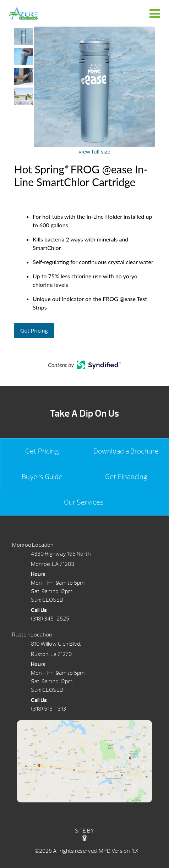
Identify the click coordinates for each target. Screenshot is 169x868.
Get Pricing (34, 330)
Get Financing (126, 477)
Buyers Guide (42, 477)
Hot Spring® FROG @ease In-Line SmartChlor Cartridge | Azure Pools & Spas (23, 13)
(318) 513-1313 (48, 709)
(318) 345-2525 (50, 619)
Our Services (84, 502)
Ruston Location (32, 635)
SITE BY (84, 834)
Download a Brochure (126, 451)
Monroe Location (33, 545)
